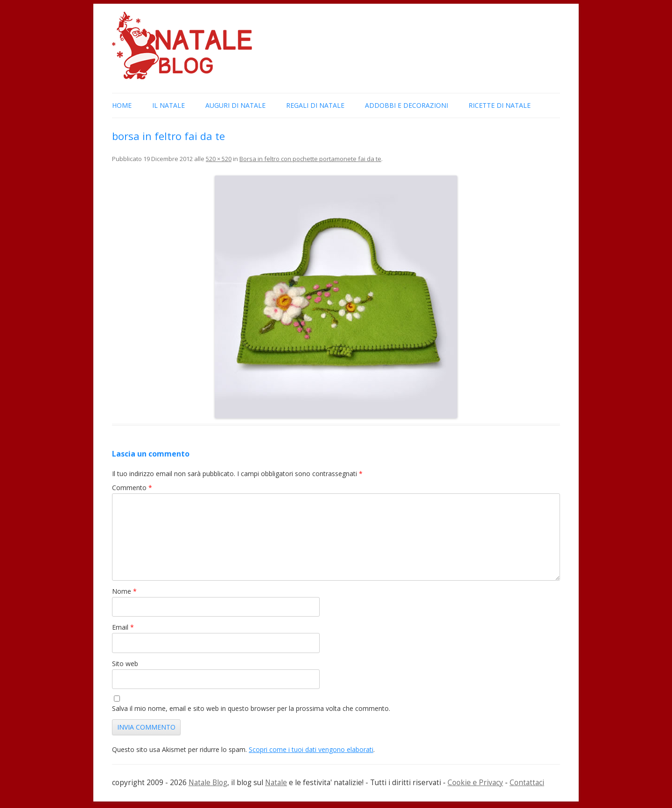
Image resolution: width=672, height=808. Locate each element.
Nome (124, 591)
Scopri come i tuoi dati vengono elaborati (311, 749)
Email (123, 627)
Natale (276, 783)
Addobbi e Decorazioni (406, 105)
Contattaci (527, 783)
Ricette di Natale (500, 105)
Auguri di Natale (235, 105)
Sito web (125, 664)
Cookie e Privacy (475, 783)
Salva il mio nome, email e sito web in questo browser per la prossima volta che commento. (251, 708)
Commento (132, 488)
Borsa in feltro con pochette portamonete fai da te (310, 159)
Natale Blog (208, 783)
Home (122, 105)
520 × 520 (219, 159)
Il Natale (168, 105)
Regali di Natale (315, 105)
